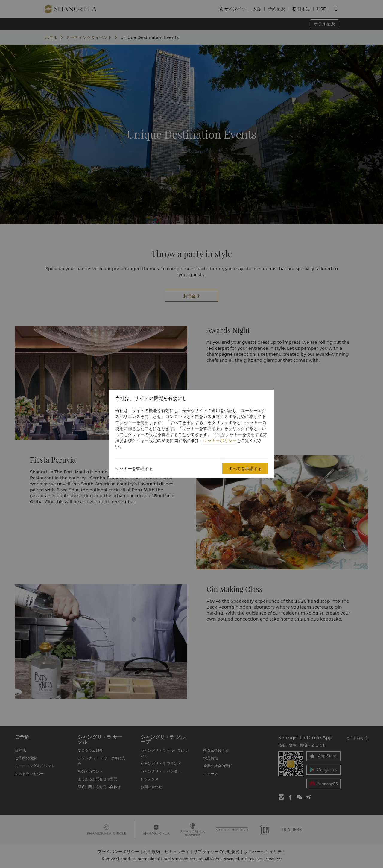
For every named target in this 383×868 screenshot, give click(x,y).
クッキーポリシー (220, 440)
